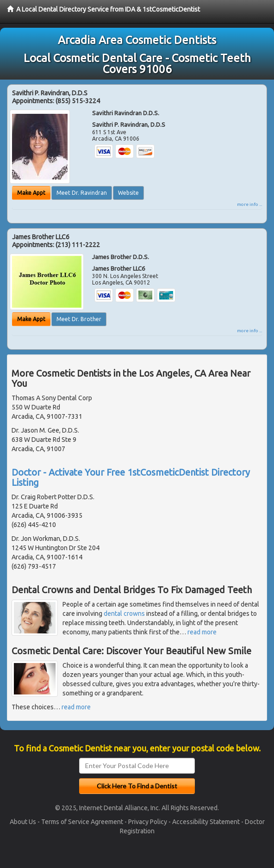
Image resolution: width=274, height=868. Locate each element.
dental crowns (124, 614)
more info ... (249, 204)
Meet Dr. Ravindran (82, 193)
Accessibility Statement (206, 822)
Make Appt (31, 193)
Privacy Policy (148, 822)
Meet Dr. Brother (79, 319)
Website (128, 193)
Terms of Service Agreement (82, 822)
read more (202, 632)
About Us (23, 822)
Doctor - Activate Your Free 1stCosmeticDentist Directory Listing (131, 477)
